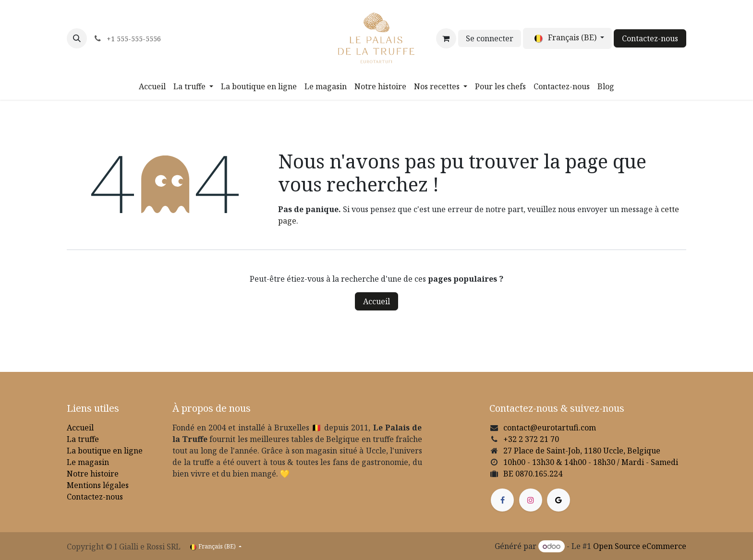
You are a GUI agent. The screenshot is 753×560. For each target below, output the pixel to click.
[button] (77, 38)
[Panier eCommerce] (446, 38)
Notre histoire (93, 474)
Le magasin (88, 462)
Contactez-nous (650, 38)
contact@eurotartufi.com (550, 428)
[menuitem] (152, 86)
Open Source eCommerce (640, 546)
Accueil (376, 301)
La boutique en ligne (105, 451)
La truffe (83, 439)
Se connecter (490, 38)
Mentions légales (98, 485)
